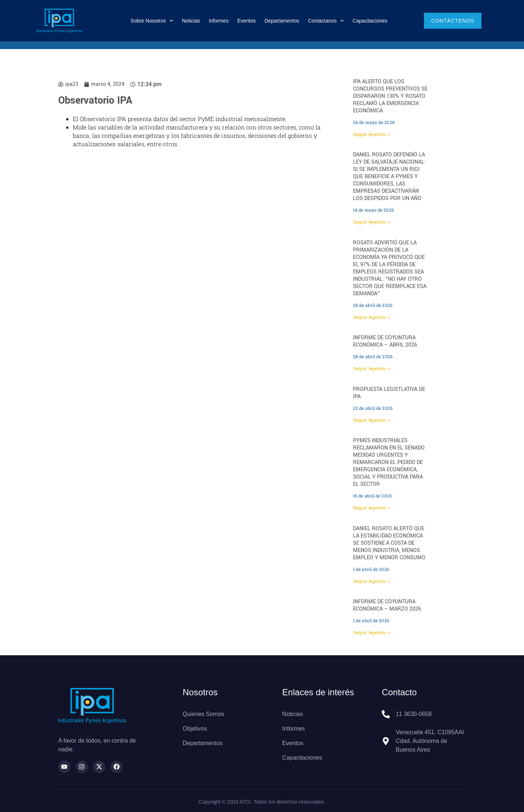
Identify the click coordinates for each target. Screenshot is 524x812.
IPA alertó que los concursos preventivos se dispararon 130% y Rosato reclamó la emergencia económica (390, 96)
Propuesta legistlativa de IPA (389, 393)
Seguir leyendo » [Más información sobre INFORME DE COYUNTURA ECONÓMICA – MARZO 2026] (371, 633)
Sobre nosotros (152, 21)
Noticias (191, 21)
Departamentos (282, 21)
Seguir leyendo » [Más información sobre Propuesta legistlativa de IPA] (371, 420)
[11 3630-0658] (386, 714)
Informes (219, 21)
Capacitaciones (370, 21)
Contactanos (326, 21)
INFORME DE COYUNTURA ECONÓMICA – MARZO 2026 (387, 605)
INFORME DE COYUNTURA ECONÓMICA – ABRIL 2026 (385, 341)
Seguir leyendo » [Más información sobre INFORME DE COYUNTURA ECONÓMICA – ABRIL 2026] (371, 369)
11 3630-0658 (414, 714)
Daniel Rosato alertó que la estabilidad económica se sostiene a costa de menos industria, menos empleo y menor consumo (389, 543)
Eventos (247, 21)
